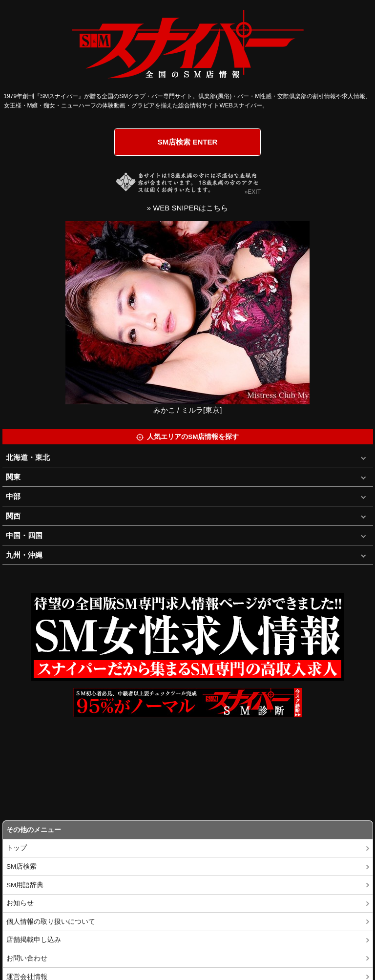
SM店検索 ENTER (188, 142)
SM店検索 (21, 866)
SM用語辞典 (25, 885)
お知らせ (20, 903)
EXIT (254, 192)
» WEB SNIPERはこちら (188, 208)
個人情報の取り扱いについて (51, 922)
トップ (17, 848)
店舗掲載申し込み (34, 940)
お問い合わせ (27, 958)
